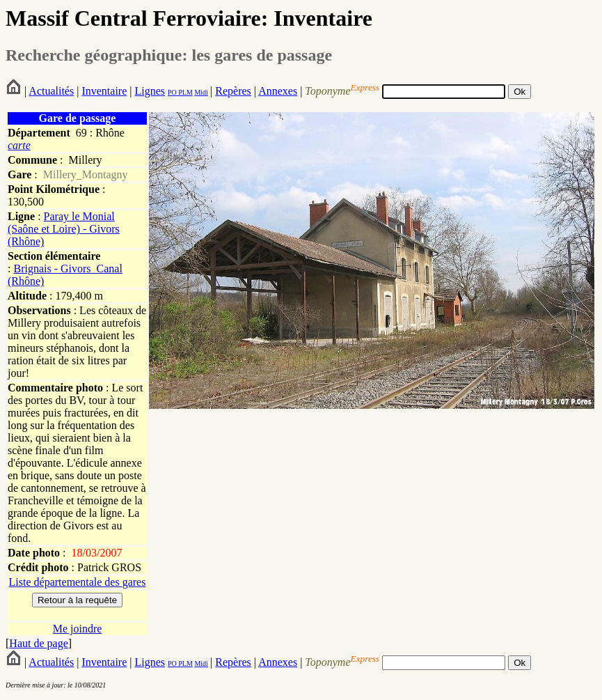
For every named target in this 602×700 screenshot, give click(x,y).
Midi (201, 92)
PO (172, 92)
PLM (185, 92)
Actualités (51, 91)
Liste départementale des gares (78, 582)
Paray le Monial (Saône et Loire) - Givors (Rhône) (64, 229)
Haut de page (38, 643)
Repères (233, 91)
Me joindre (78, 629)
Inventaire (104, 91)
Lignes (150, 91)
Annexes (278, 91)
